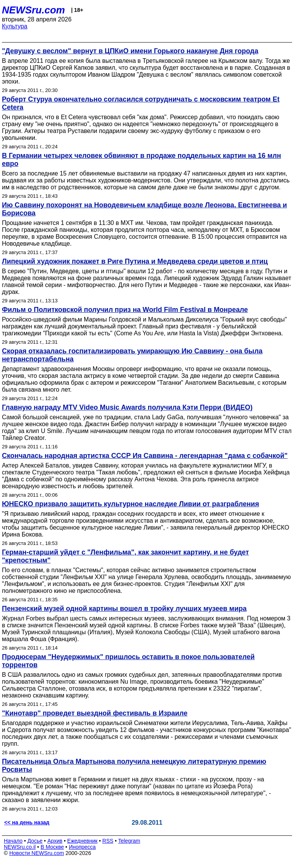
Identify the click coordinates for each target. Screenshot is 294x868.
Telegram (129, 841)
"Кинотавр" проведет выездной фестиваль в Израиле (95, 713)
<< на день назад (27, 822)
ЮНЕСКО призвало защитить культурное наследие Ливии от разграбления (131, 504)
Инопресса (82, 847)
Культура (15, 26)
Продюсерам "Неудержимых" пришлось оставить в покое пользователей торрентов (128, 661)
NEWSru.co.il (20, 847)
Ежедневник (82, 841)
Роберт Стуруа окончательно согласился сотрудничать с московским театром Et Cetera (141, 103)
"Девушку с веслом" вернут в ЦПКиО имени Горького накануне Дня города (130, 51)
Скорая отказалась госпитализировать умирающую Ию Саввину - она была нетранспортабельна (132, 355)
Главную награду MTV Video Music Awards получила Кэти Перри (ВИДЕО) (127, 407)
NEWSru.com (33, 10)
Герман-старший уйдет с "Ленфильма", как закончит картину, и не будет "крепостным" (125, 556)
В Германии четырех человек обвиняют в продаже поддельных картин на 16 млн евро (141, 160)
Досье (35, 841)
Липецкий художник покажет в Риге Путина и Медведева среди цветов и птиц (135, 261)
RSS (108, 841)
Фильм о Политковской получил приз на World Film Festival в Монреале (125, 310)
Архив (55, 841)
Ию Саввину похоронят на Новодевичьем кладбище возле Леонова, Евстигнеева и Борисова (145, 209)
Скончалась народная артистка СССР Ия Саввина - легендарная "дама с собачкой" (145, 456)
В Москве (52, 847)
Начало (13, 841)
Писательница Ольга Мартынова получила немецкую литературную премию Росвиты (134, 765)
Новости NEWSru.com (37, 853)
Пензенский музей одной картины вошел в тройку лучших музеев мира (124, 609)
